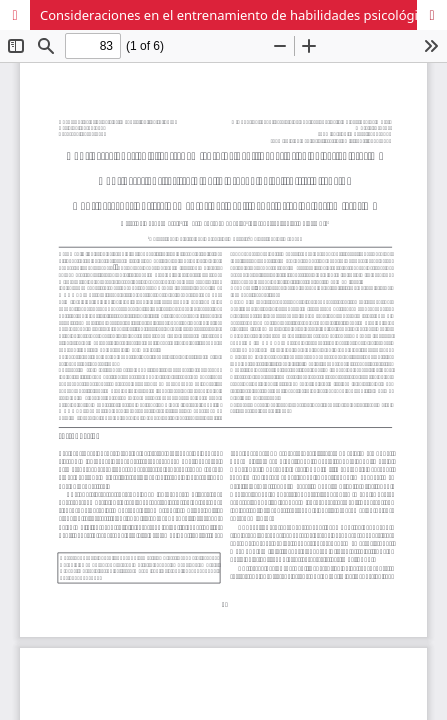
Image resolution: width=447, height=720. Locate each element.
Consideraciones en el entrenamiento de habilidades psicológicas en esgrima (243, 15)
